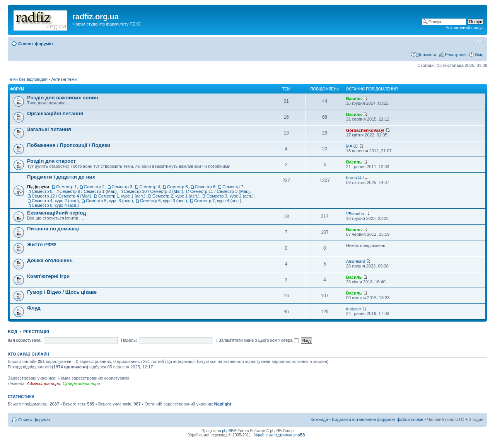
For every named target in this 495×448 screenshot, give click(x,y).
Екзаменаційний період (57, 213)
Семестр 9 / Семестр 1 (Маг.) (88, 191)
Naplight (223, 404)
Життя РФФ (42, 244)
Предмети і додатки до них (61, 177)
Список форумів (35, 44)
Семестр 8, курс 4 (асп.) (55, 205)
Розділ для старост (51, 161)
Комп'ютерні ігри (48, 276)
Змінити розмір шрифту (478, 42)
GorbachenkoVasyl (365, 130)
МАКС (352, 146)
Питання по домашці (53, 229)
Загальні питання (49, 129)
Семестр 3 (122, 187)
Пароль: (129, 340)
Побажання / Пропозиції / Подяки (69, 145)
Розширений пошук (464, 27)
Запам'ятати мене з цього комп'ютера (259, 340)
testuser (354, 309)
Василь (354, 99)
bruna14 (354, 178)
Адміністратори (43, 383)
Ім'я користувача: (25, 340)
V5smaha (355, 214)
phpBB (228, 431)
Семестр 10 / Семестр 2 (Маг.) (154, 191)
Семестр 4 (150, 187)
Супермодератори (81, 383)
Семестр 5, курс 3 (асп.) (109, 201)
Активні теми (64, 79)
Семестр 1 (67, 187)
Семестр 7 (233, 187)
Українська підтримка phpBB (280, 435)
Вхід (479, 55)
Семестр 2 (94, 187)
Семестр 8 (42, 191)
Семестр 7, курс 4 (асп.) (218, 201)
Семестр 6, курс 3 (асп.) (164, 201)
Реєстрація (456, 55)
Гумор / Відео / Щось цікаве (62, 292)
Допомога (427, 55)
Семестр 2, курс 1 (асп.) (176, 196)
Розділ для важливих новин (63, 98)
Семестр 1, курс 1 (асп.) (122, 196)
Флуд (34, 308)
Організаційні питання (55, 113)
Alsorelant (356, 261)
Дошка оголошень (50, 260)
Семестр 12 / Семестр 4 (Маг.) (61, 196)
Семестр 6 (205, 187)
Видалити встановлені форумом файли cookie (378, 419)
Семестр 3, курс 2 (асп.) (230, 196)
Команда (319, 419)
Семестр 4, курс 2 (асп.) (55, 201)
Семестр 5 (178, 187)
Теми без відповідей (28, 79)
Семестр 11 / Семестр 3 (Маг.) (220, 191)
